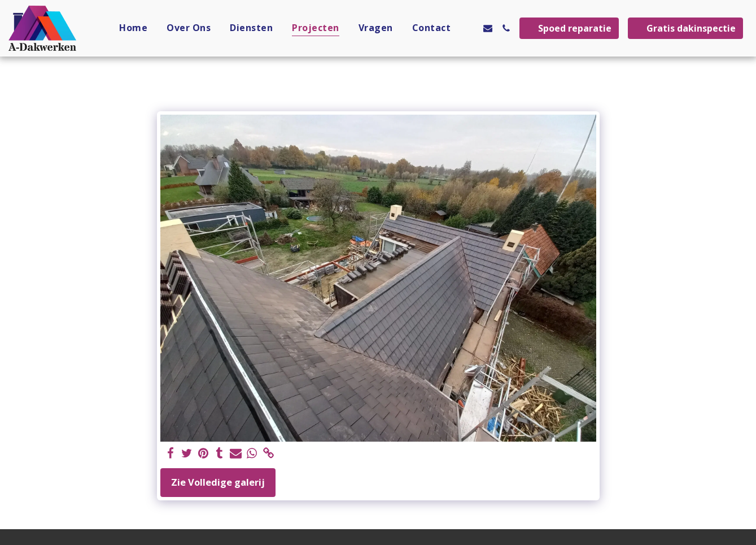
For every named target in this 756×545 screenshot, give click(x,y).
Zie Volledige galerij (218, 482)
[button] (470, 28)
